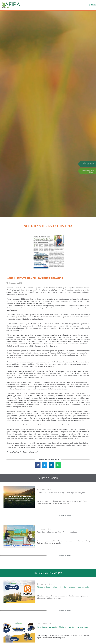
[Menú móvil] (92, 5)
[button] (38, 465)
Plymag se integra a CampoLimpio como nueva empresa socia (63, 587)
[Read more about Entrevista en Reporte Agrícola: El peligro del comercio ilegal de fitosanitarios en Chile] (64, 556)
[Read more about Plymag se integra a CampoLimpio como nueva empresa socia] (64, 611)
